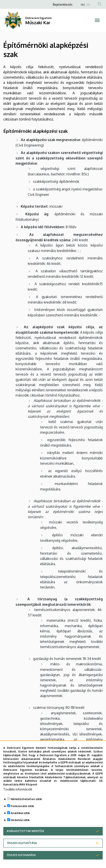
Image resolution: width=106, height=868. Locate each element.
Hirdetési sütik (20, 829)
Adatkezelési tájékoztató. (78, 789)
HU (83, 5)
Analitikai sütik (20, 822)
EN (88, 5)
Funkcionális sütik (22, 815)
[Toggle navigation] (97, 20)
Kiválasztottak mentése (26, 840)
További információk (18, 798)
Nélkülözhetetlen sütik (26, 808)
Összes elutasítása (22, 852)
